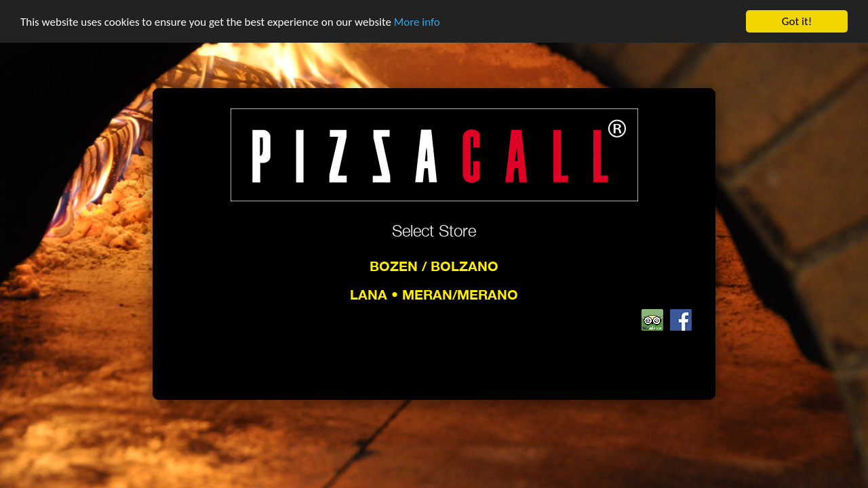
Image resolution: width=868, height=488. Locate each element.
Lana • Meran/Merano (434, 294)
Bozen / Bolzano (434, 266)
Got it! (797, 21)
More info (417, 21)
